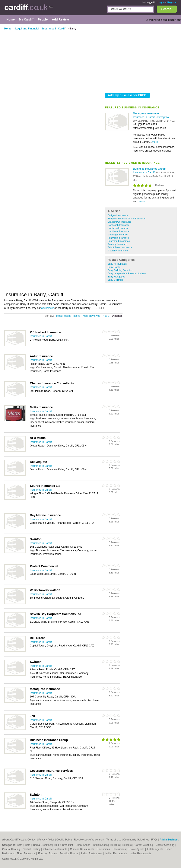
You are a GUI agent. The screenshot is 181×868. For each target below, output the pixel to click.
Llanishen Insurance (118, 228)
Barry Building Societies (120, 270)
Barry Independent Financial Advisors (127, 273)
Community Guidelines (136, 840)
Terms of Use (114, 840)
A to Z (106, 316)
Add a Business (169, 840)
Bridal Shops (83, 845)
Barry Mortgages (116, 277)
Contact (32, 840)
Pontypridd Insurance (119, 241)
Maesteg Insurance (118, 235)
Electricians (104, 849)
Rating (77, 316)
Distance (117, 316)
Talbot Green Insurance (120, 247)
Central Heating (11, 849)
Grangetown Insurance (119, 222)
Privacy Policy (46, 840)
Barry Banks (114, 267)
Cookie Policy (64, 840)
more (155, 142)
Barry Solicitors (115, 280)
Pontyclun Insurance (118, 238)
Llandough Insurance (119, 225)
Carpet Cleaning (144, 845)
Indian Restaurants (92, 853)
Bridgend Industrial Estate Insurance (126, 219)
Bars (20, 845)
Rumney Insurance (117, 244)
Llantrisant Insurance (118, 231)
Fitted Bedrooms (26, 853)
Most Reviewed (92, 316)
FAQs (154, 840)
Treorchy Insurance (118, 251)
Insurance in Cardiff (144, 117)
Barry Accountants (117, 264)
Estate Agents (137, 849)
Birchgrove (164, 117)
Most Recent (63, 316)
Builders (115, 845)
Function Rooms (48, 853)
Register (172, 2)
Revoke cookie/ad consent (89, 840)
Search (166, 9)
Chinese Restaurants (56, 849)
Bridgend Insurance (118, 215)
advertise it (47, 308)
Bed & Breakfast (43, 845)
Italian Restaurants (140, 853)
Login (161, 2)
